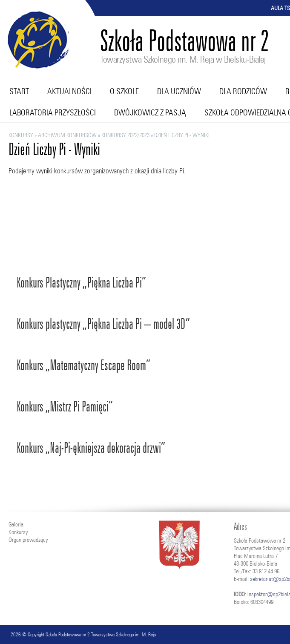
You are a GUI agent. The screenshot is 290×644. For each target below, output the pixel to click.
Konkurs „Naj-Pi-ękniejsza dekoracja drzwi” (91, 448)
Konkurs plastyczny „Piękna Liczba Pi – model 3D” (103, 324)
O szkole (124, 91)
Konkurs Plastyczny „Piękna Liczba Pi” (81, 283)
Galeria (16, 524)
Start (19, 91)
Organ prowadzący (28, 540)
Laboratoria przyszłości (53, 112)
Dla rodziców (243, 91)
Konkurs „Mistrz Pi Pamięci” (65, 407)
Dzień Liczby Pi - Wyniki (182, 135)
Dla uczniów (179, 91)
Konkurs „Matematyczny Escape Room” (83, 365)
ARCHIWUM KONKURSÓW (67, 135)
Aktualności (69, 91)
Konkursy (21, 135)
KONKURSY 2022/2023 (125, 135)
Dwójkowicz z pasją (150, 112)
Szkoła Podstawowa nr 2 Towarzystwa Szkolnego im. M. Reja (101, 634)
